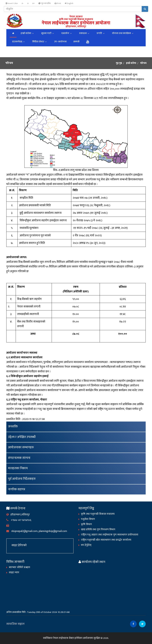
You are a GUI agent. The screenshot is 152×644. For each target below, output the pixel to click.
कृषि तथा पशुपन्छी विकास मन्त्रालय (98, 514)
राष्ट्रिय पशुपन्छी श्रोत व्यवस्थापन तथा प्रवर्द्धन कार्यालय (106, 540)
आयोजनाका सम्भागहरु (21, 447)
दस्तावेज (65, 33)
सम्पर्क (76, 42)
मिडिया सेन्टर (38, 42)
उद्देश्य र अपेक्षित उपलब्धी (22, 437)
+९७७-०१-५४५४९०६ (19, 520)
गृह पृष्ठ (119, 63)
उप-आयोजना (60, 42)
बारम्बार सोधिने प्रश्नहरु (19, 567)
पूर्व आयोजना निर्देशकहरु (22, 479)
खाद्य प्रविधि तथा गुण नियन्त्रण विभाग (98, 530)
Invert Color (12, 3)
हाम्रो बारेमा (26, 33)
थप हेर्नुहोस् (86, 545)
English (69, 3)
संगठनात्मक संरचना (19, 458)
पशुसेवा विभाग (88, 519)
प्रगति (99, 33)
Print (58, 3)
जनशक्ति (13, 426)
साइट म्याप (14, 572)
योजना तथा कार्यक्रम (121, 33)
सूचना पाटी (46, 33)
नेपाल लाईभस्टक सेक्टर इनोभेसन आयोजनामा (73, 638)
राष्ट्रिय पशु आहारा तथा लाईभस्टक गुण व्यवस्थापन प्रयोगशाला (110, 535)
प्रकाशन (83, 33)
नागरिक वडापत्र (17, 489)
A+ (33, 3)
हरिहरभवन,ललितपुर (18, 515)
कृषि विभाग (86, 524)
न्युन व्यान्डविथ (45, 3)
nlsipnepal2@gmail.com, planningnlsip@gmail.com (37, 531)
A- (23, 3)
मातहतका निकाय (18, 468)
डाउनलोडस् (17, 42)
